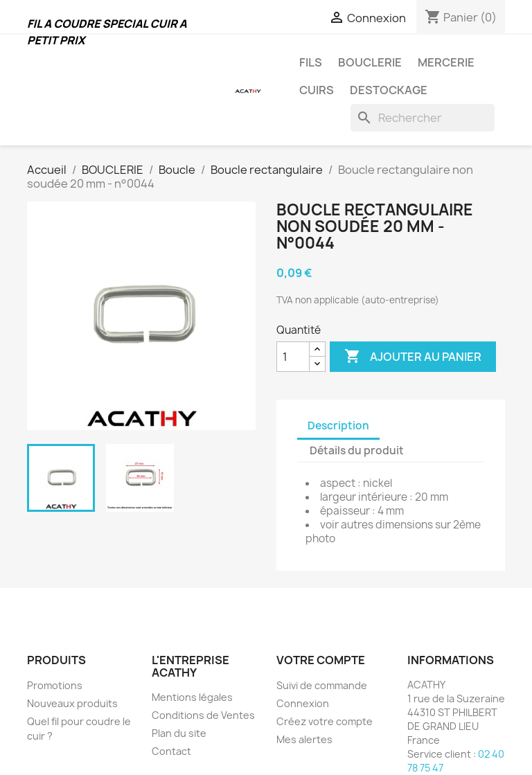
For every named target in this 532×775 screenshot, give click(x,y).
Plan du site (179, 733)
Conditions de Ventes (203, 715)
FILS (311, 62)
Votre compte (321, 660)
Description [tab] (338, 426)
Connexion (303, 703)
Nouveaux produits (72, 703)
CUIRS (317, 90)
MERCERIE (446, 62)
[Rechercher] (423, 118)
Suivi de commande (322, 685)
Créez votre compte (325, 721)
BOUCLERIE (370, 62)
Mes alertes (304, 739)
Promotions (55, 685)
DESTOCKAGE (389, 90)
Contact (171, 751)
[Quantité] (293, 357)
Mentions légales (192, 697)
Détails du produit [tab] (357, 451)
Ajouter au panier (413, 357)
